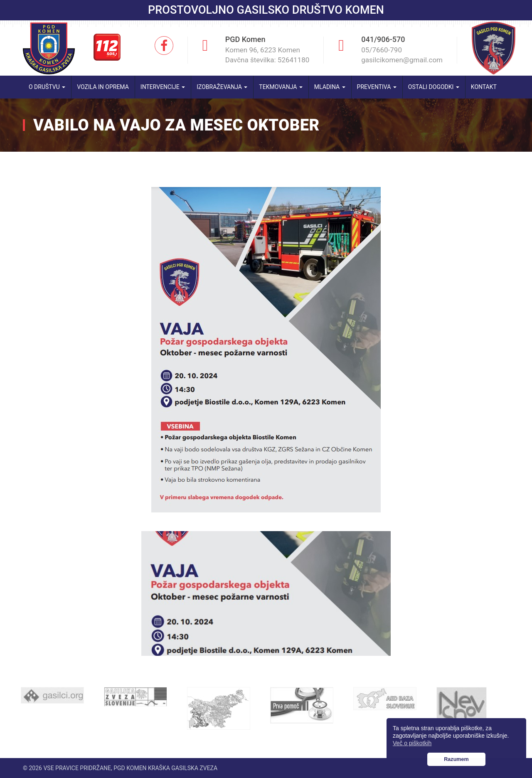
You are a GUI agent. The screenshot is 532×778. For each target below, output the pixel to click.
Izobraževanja (222, 87)
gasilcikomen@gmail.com (402, 60)
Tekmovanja (281, 87)
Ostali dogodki (434, 87)
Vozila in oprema (103, 87)
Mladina (330, 87)
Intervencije (163, 87)
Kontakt (484, 87)
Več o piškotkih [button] (412, 743)
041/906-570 (383, 39)
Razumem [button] (456, 759)
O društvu (47, 87)
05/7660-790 (382, 50)
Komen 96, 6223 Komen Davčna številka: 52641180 (267, 55)
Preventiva (377, 87)
